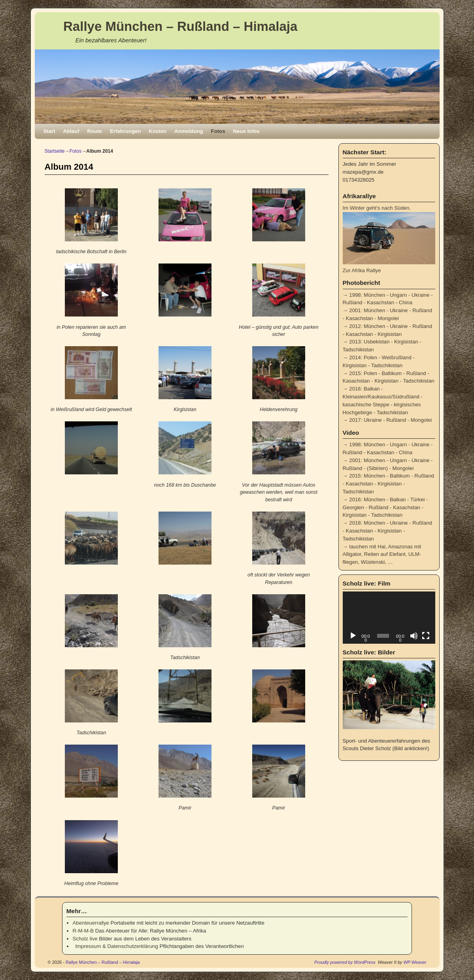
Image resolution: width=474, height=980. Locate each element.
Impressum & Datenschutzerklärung (115, 946)
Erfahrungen (125, 131)
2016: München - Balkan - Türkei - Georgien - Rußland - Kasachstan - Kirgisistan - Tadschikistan (385, 507)
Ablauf (71, 131)
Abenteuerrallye (91, 923)
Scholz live (85, 939)
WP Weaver (415, 962)
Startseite (55, 151)
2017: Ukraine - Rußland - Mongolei (390, 420)
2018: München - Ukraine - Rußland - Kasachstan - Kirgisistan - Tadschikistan (388, 531)
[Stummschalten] (414, 636)
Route (95, 131)
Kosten (158, 131)
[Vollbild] (426, 636)
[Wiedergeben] (353, 636)
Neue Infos (246, 131)
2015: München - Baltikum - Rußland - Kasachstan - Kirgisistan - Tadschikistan (389, 484)
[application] (389, 618)
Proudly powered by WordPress (345, 962)
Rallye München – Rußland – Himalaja (180, 26)
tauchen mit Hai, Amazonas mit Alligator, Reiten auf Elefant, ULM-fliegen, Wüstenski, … (382, 554)
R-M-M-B (83, 931)
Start (49, 131)
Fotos (218, 131)
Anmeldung (189, 131)
